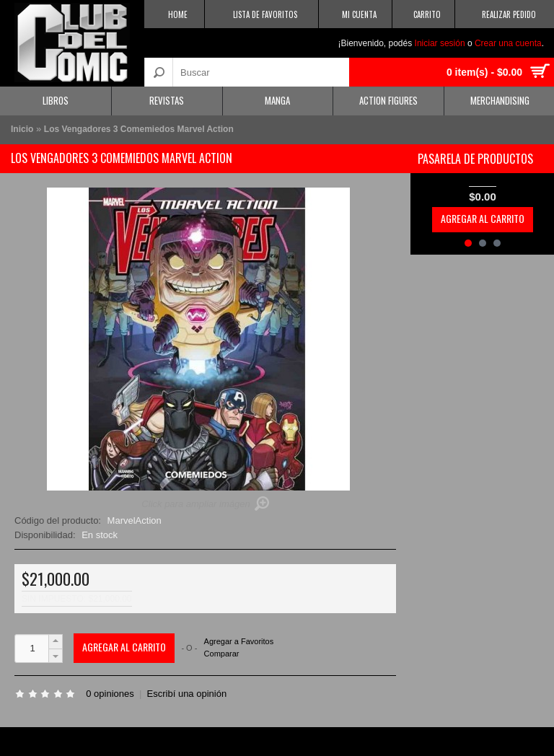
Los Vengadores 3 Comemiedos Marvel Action (139, 129)
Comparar (222, 654)
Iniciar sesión (440, 43)
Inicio (22, 129)
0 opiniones (110, 694)
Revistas (167, 100)
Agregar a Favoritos (239, 642)
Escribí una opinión (187, 694)
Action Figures (388, 100)
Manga (277, 100)
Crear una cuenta (508, 43)
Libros (56, 100)
